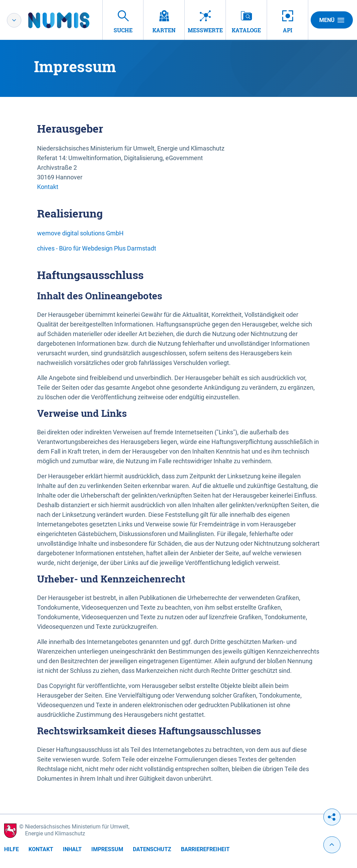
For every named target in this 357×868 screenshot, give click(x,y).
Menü (332, 20)
